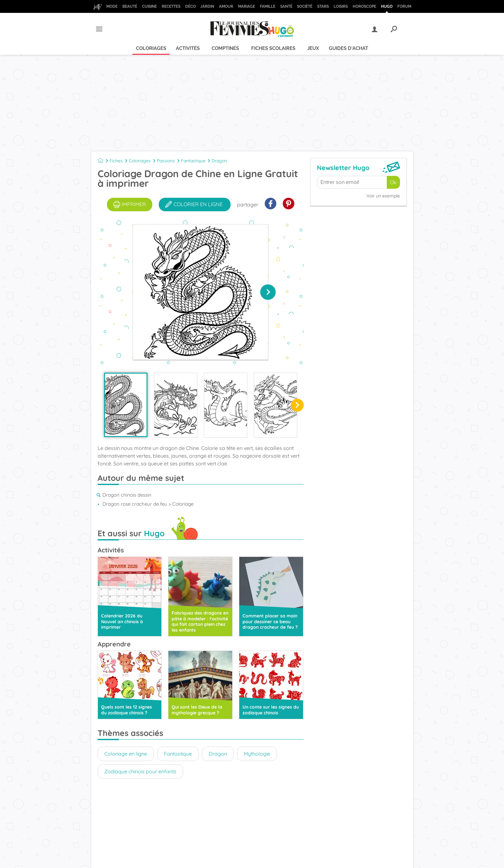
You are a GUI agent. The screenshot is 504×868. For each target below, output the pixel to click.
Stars (323, 6)
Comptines (225, 48)
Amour (226, 6)
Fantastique (193, 161)
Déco (190, 6)
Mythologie (257, 754)
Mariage (247, 6)
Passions (166, 161)
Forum (404, 6)
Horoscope (364, 6)
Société (305, 6)
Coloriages (151, 48)
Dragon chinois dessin (127, 495)
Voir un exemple (383, 196)
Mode (112, 6)
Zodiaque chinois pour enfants (140, 771)
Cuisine (149, 6)
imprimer (130, 205)
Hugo (387, 6)
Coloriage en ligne (126, 754)
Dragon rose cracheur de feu (135, 504)
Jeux (313, 48)
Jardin (207, 6)
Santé (286, 6)
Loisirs (341, 6)
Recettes (171, 6)
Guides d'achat (348, 48)
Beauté (130, 6)
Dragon (219, 161)
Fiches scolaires (273, 48)
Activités (188, 48)
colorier (194, 205)
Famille (268, 6)
